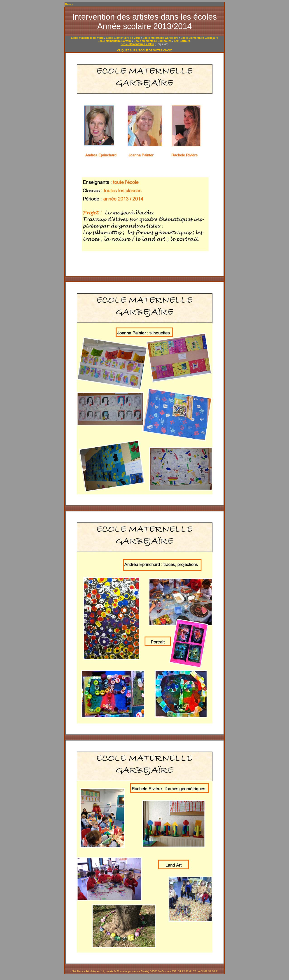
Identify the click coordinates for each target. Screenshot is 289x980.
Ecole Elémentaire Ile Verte (123, 38)
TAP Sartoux (182, 41)
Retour (69, 5)
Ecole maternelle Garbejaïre (161, 38)
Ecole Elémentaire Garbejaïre (199, 38)
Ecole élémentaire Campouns (153, 41)
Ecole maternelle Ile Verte (87, 38)
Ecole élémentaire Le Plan (137, 44)
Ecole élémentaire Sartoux (114, 41)
